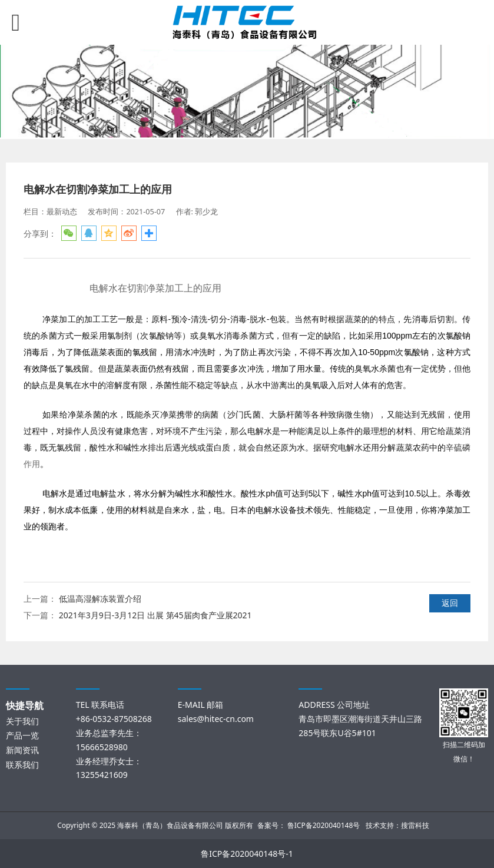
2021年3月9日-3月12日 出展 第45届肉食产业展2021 (155, 615)
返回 (450, 603)
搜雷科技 (415, 825)
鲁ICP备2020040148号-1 (247, 854)
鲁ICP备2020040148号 (324, 825)
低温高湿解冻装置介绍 (100, 599)
